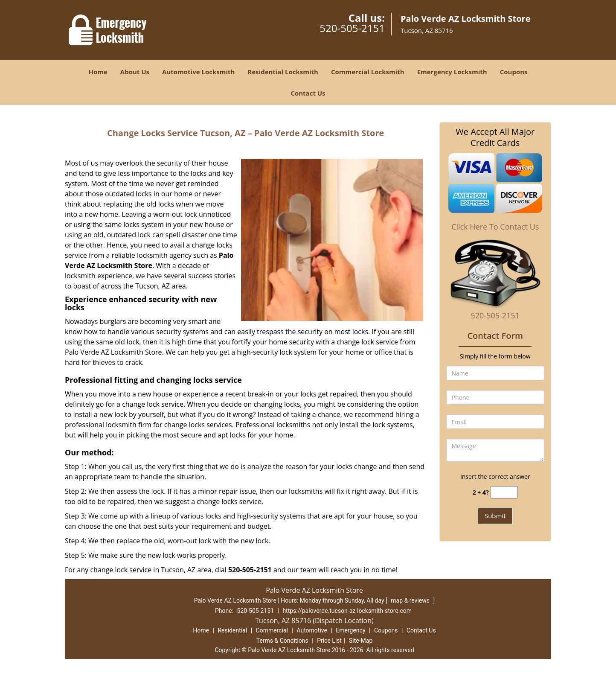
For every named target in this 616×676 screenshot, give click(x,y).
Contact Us (308, 93)
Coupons (514, 72)
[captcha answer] (504, 492)
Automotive (312, 630)
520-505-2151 (352, 28)
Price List (329, 641)
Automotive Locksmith (198, 72)
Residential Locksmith (283, 72)
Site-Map (361, 641)
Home (98, 72)
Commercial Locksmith (368, 72)
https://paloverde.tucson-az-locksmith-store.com (347, 611)
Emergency (350, 630)
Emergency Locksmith (452, 72)
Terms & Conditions (282, 641)
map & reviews (411, 600)
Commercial (272, 630)
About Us (135, 72)
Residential (232, 630)
